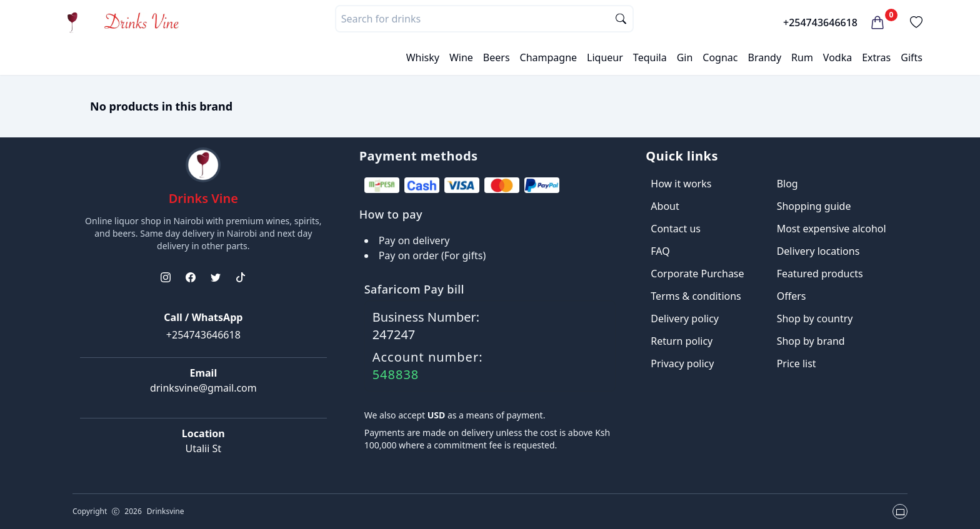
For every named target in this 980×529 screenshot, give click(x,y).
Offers (792, 296)
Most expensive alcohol (832, 229)
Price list (797, 363)
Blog (787, 184)
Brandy (764, 57)
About (665, 206)
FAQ (660, 251)
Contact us (676, 229)
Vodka (837, 57)
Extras (876, 57)
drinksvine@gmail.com (203, 388)
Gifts (912, 57)
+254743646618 (820, 22)
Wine (461, 57)
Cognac (720, 57)
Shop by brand (811, 341)
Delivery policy (685, 319)
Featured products (820, 274)
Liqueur (605, 57)
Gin (685, 57)
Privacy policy (682, 363)
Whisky (423, 57)
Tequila (650, 57)
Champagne (549, 57)
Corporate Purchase (697, 274)
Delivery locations (818, 251)
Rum (802, 57)
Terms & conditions (696, 296)
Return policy (682, 341)
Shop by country (815, 319)
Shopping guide (814, 206)
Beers (497, 57)
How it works (681, 184)
